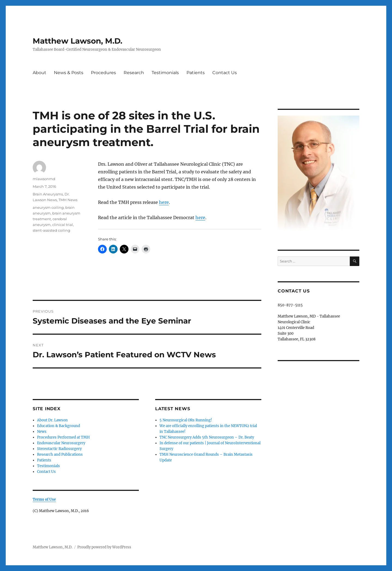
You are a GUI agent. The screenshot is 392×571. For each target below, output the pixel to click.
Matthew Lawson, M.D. (77, 41)
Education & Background (59, 426)
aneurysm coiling (48, 207)
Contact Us (225, 73)
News (42, 432)
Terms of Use (44, 499)
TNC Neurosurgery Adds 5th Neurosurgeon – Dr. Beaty (207, 437)
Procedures (103, 73)
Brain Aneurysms (48, 194)
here (164, 202)
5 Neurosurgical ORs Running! (186, 420)
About (39, 73)
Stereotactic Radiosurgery (59, 449)
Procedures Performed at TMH (63, 437)
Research (134, 73)
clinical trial (63, 225)
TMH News (68, 200)
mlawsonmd (44, 179)
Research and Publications (60, 454)
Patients (196, 73)
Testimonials (165, 73)
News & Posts (69, 73)
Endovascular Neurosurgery (61, 443)
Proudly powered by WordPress (104, 547)
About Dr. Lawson (52, 420)
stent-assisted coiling (51, 230)
